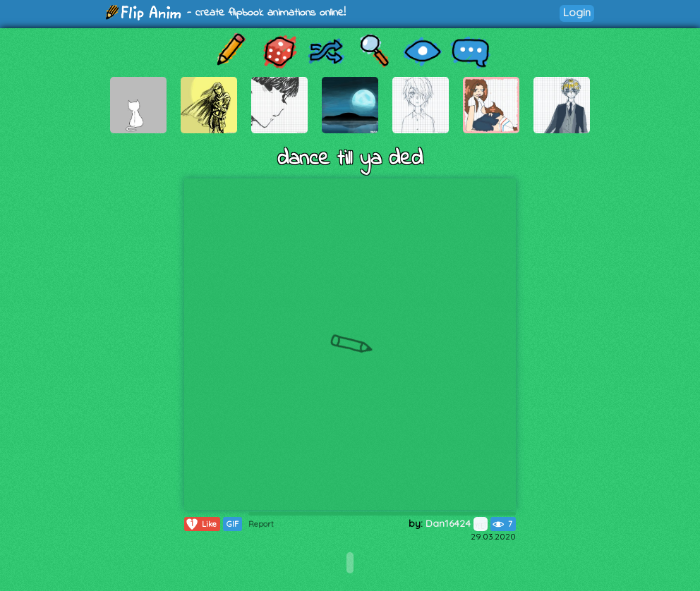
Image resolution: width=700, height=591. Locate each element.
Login (577, 12)
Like (201, 524)
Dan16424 (457, 523)
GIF (233, 524)
